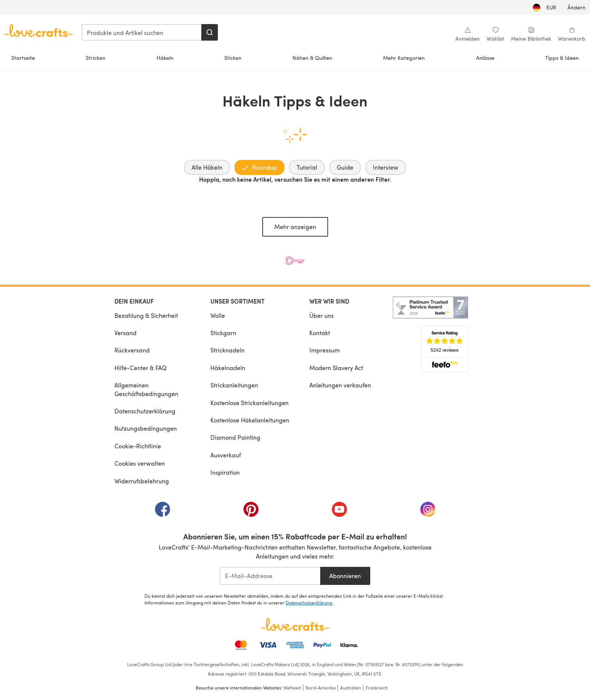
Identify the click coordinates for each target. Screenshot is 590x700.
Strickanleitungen (234, 385)
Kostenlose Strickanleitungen (249, 403)
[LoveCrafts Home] (295, 624)
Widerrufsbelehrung (142, 481)
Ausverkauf (226, 455)
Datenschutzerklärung (145, 411)
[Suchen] (210, 32)
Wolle (218, 315)
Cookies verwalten (140, 463)
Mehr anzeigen (295, 227)
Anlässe (485, 58)
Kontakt (320, 333)
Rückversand (132, 350)
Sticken (233, 58)
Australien (351, 688)
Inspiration (225, 472)
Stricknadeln (227, 350)
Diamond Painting (235, 437)
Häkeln (165, 58)
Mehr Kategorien (404, 58)
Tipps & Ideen (562, 58)
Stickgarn (223, 333)
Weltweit (292, 688)
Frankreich (377, 688)
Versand (125, 333)
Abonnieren (345, 576)
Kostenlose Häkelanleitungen (250, 420)
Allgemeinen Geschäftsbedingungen (146, 389)
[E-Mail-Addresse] (270, 576)
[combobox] (142, 32)
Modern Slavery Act (336, 368)
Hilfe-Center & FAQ (141, 368)
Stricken (96, 58)
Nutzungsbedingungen (146, 428)
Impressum (325, 350)
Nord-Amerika (321, 688)
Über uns (322, 315)
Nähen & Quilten (312, 58)
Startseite (23, 58)
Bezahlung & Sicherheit (146, 315)
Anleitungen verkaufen (340, 385)
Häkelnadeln (228, 368)
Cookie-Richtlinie (138, 446)
